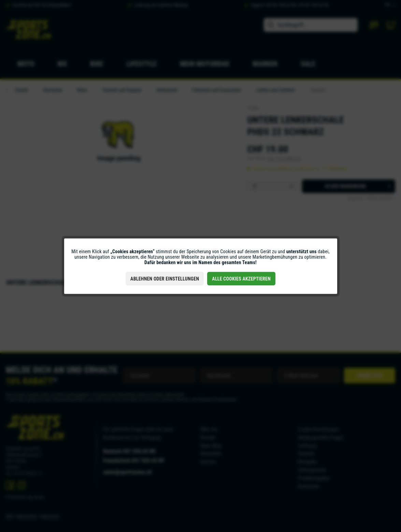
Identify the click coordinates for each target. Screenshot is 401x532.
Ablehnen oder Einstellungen (165, 278)
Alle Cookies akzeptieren (241, 278)
